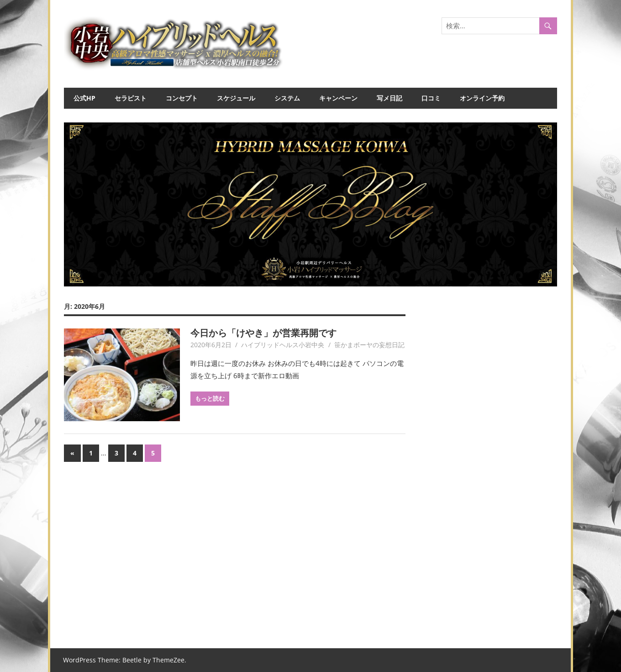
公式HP (84, 98)
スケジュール (236, 98)
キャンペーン (338, 98)
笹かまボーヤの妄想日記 (369, 345)
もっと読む (210, 398)
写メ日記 (389, 98)
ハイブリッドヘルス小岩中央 (283, 345)
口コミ (431, 98)
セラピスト (131, 98)
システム (287, 98)
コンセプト (182, 98)
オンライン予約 (482, 98)
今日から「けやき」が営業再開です (263, 333)
